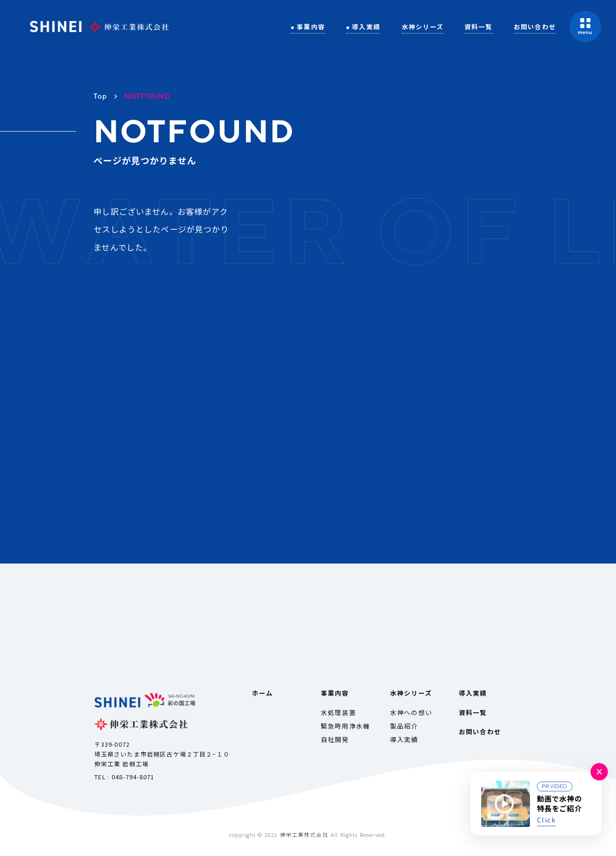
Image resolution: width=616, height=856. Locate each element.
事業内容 (311, 27)
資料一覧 (479, 27)
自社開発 (335, 739)
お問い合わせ (535, 27)
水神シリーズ (423, 27)
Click (546, 820)
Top (100, 96)
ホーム (262, 693)
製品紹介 (404, 726)
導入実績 (367, 27)
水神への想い (411, 712)
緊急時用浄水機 (345, 726)
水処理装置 (338, 712)
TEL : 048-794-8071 (125, 777)
